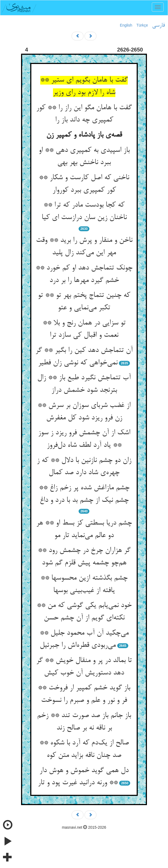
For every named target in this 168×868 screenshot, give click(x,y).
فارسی (158, 25)
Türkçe (142, 25)
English (126, 25)
